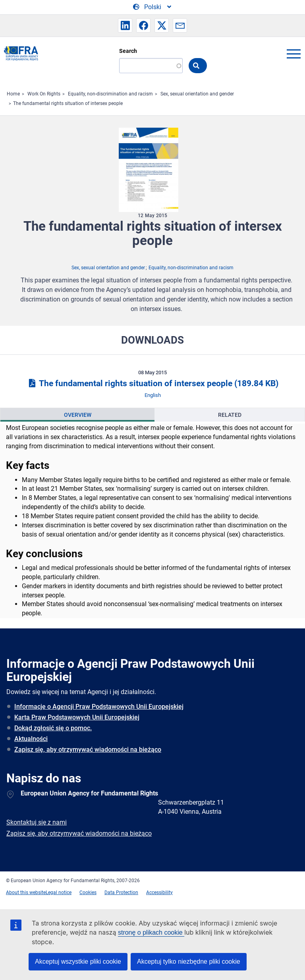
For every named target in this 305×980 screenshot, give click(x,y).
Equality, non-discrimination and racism (110, 94)
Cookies (88, 892)
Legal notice (59, 892)
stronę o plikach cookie (151, 932)
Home (13, 94)
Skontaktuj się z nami (37, 822)
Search (128, 51)
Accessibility (159, 892)
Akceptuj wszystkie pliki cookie (78, 962)
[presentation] (77, 415)
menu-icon (293, 54)
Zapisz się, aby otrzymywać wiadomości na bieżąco (88, 750)
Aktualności (31, 739)
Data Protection (121, 892)
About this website (26, 892)
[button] (125, 25)
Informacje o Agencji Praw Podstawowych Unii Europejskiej (99, 707)
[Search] (151, 66)
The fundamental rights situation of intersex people (68, 103)
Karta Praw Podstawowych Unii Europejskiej (77, 717)
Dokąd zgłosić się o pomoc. (53, 728)
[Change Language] (153, 7)
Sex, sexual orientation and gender (197, 94)
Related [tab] (230, 415)
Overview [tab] (78, 415)
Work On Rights (44, 94)
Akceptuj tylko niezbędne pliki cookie (189, 962)
